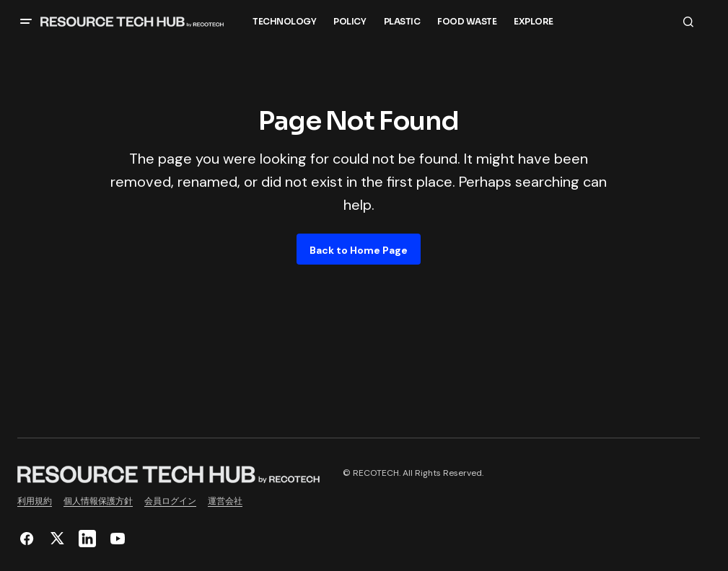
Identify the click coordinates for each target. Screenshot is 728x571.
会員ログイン (170, 501)
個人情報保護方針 (98, 501)
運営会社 (225, 501)
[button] (26, 22)
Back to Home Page (359, 250)
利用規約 (35, 501)
